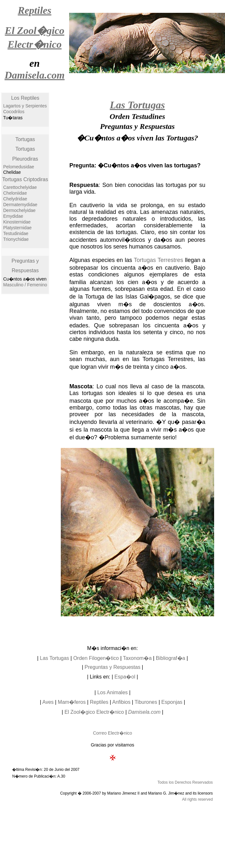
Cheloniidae (15, 193)
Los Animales (112, 692)
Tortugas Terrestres (158, 260)
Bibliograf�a (171, 658)
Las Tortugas (55, 658)
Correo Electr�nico (112, 733)
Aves (48, 702)
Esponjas (172, 702)
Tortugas (25, 139)
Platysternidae (17, 228)
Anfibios (121, 702)
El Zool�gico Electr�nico (94, 712)
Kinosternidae (17, 222)
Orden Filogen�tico (96, 658)
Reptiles (99, 702)
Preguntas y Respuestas (112, 667)
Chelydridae (15, 199)
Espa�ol (125, 677)
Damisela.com (144, 712)
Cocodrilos (14, 112)
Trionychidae (16, 239)
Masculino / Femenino (25, 285)
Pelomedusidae (19, 167)
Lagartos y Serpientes (25, 106)
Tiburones (146, 702)
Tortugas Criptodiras (25, 179)
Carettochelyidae (20, 187)
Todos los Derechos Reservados (185, 782)
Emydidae (13, 216)
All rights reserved (197, 799)
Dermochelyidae (19, 210)
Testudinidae (16, 233)
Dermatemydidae (20, 205)
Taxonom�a (137, 658)
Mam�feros (72, 702)
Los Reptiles (25, 98)
